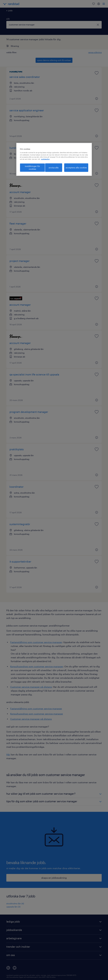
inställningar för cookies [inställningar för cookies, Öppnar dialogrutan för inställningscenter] (32, 167)
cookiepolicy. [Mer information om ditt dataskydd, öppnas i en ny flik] (45, 159)
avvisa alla (54, 167)
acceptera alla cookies (76, 167)
